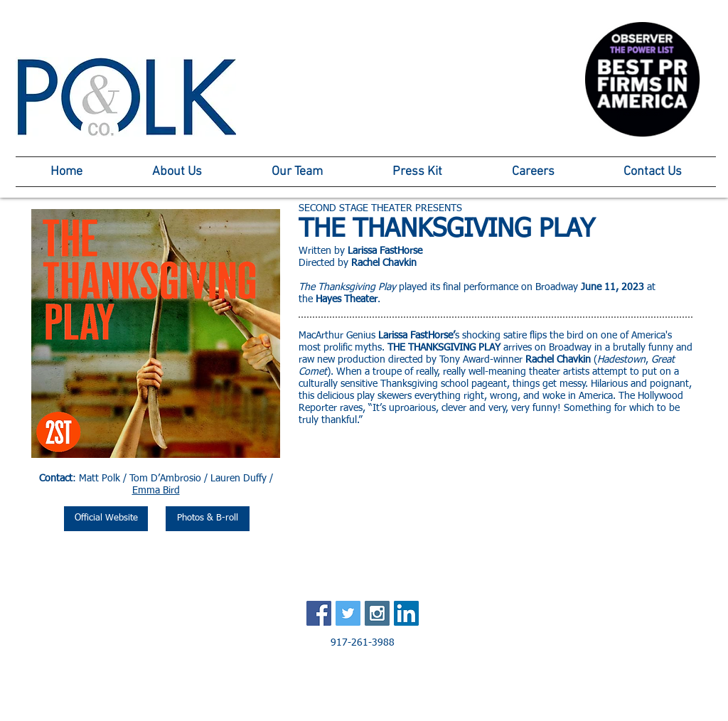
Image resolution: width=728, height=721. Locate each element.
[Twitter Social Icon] (348, 613)
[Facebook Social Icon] (319, 613)
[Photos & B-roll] (208, 519)
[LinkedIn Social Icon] (406, 613)
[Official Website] (106, 519)
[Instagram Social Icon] (377, 613)
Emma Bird (156, 491)
